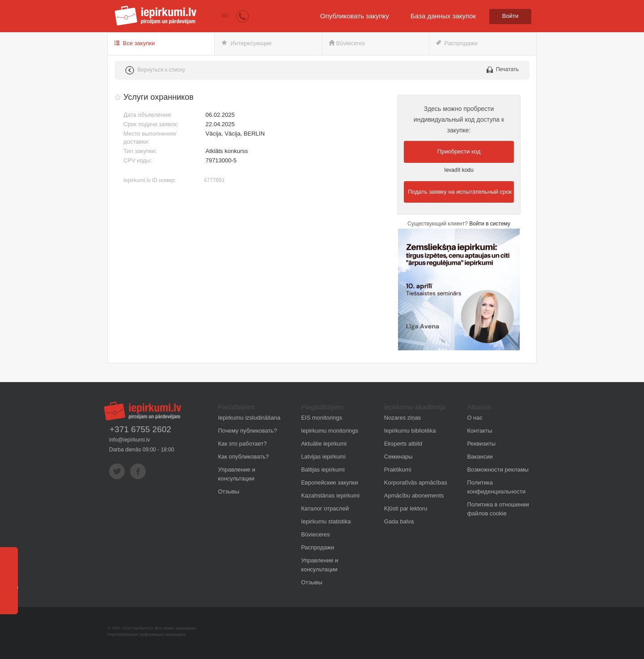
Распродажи (457, 43)
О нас (475, 418)
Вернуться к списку (155, 70)
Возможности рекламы (498, 470)
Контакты (479, 431)
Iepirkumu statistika (326, 521)
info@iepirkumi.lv (130, 440)
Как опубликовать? (244, 457)
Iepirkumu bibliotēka (410, 431)
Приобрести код (459, 151)
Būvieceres (347, 43)
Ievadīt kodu (459, 170)
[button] (243, 16)
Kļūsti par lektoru (406, 508)
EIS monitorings (322, 418)
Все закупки (135, 43)
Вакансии (480, 457)
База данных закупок (443, 16)
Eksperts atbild (403, 444)
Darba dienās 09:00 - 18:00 (142, 450)
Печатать (503, 70)
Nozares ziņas (402, 418)
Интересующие (247, 43)
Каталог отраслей (325, 508)
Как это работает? (243, 444)
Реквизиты (481, 444)
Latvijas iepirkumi (323, 457)
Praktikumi (398, 470)
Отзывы (229, 491)
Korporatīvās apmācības (416, 483)
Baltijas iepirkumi (323, 470)
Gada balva (399, 521)
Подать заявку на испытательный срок (460, 192)
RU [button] (225, 16)
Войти (510, 16)
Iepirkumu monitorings (330, 431)
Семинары (398, 457)
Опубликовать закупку (355, 16)
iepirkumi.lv (156, 16)
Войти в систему (490, 224)
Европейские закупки (329, 483)
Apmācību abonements (414, 495)
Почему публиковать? (248, 431)
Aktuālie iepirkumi (324, 444)
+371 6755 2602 (140, 429)
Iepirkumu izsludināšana (249, 418)
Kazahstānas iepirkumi (330, 495)
